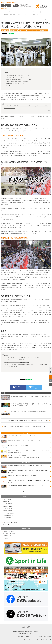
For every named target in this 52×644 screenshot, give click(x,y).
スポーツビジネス (34, 30)
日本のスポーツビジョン (13, 12)
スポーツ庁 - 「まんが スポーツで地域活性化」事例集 (16, 362)
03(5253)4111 (30, 633)
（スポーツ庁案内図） (34, 632)
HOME (5, 12)
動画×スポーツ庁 (5, 30)
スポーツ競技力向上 (8, 508)
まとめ (9, 86)
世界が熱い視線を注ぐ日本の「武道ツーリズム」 (18, 75)
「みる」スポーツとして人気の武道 (16, 77)
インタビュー (6, 538)
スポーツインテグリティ (9, 520)
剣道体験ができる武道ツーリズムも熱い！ (17, 84)
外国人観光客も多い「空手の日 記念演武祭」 (19, 81)
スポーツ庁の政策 (7, 499)
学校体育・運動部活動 (8, 504)
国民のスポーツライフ (8, 506)
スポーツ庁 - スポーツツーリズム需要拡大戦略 (15, 360)
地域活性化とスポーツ (24, 30)
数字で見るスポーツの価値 (25, 12)
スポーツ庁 (26, 627)
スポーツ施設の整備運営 (9, 513)
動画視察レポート (14, 30)
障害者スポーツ (7, 525)
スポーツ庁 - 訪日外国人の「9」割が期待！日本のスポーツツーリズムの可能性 (22, 358)
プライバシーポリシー (31, 636)
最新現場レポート (36, 12)
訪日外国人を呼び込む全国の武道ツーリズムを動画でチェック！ (22, 79)
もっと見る (26, 492)
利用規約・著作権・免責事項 (45, 636)
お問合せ (21, 636)
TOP (2, 15)
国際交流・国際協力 (8, 511)
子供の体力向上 (45, 12)
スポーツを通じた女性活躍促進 (10, 522)
